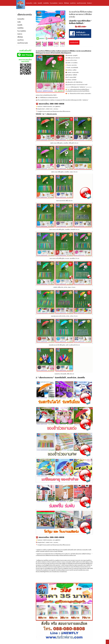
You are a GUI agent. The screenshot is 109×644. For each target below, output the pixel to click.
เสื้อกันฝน (66, 3)
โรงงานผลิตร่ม (54, 3)
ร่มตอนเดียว (29, 3)
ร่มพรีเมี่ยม (46, 3)
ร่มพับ (35, 3)
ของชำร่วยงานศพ (81, 3)
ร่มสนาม (61, 3)
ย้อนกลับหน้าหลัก (74, 42)
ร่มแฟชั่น (40, 3)
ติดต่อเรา (90, 3)
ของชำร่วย (73, 3)
